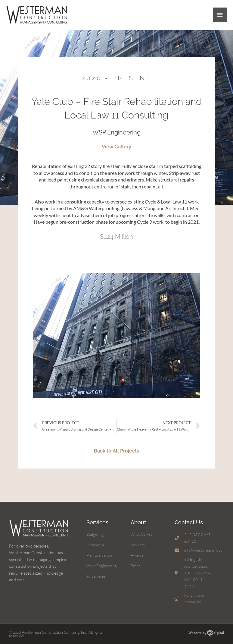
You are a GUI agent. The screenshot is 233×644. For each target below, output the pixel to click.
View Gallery (116, 145)
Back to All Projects (116, 449)
